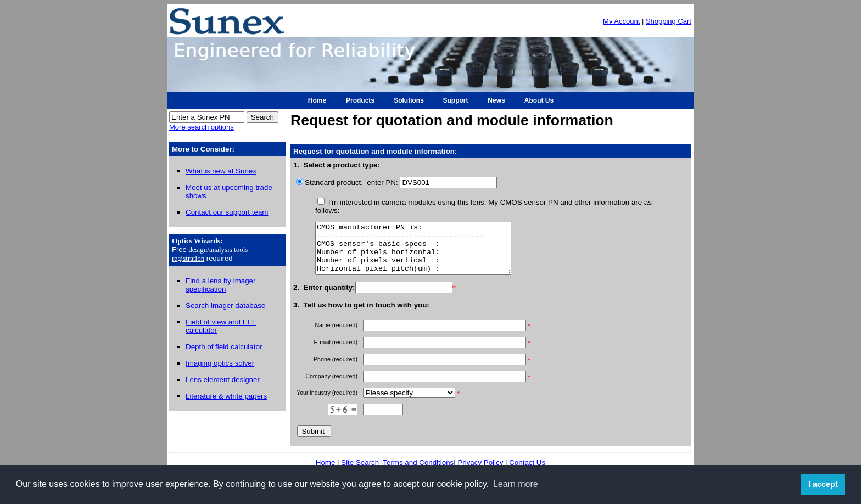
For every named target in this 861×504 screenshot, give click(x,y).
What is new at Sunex (221, 171)
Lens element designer (223, 380)
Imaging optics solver (220, 363)
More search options (202, 127)
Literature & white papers (226, 396)
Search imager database (225, 306)
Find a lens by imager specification (220, 285)
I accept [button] (823, 484)
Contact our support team (227, 212)
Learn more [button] (516, 484)
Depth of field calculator (224, 347)
